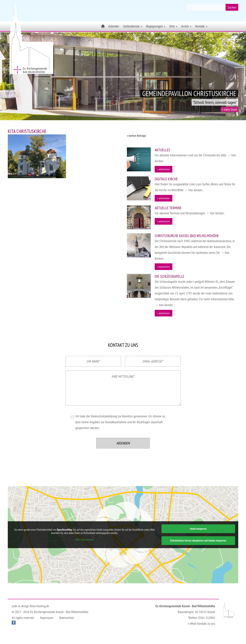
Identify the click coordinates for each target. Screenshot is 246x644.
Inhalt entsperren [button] (198, 529)
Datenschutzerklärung (104, 416)
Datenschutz (66, 618)
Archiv (186, 26)
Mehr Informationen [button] (85, 540)
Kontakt (201, 26)
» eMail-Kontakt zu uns (201, 623)
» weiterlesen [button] (163, 169)
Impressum (47, 618)
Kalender (114, 26)
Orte (173, 26)
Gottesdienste (133, 26)
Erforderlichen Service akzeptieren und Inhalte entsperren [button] (198, 541)
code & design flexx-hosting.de (30, 606)
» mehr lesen (229, 109)
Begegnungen (156, 26)
